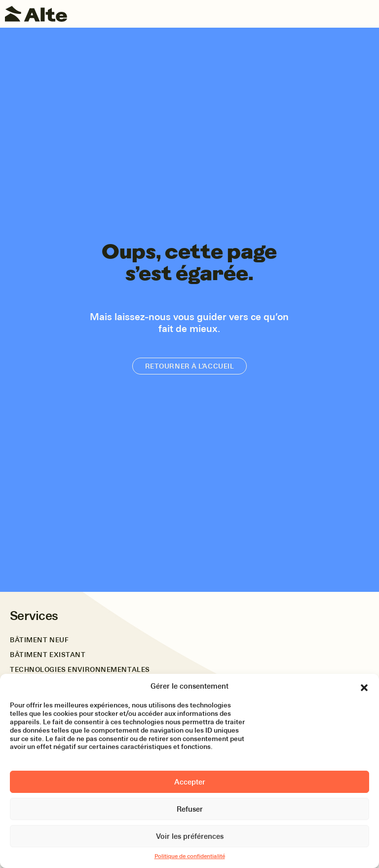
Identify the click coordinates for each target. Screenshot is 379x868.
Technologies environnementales (80, 670)
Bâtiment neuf (39, 640)
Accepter (190, 782)
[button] (364, 686)
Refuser (190, 809)
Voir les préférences (190, 836)
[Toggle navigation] (367, 14)
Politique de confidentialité (190, 856)
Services (34, 616)
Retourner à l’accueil (190, 366)
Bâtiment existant (48, 655)
